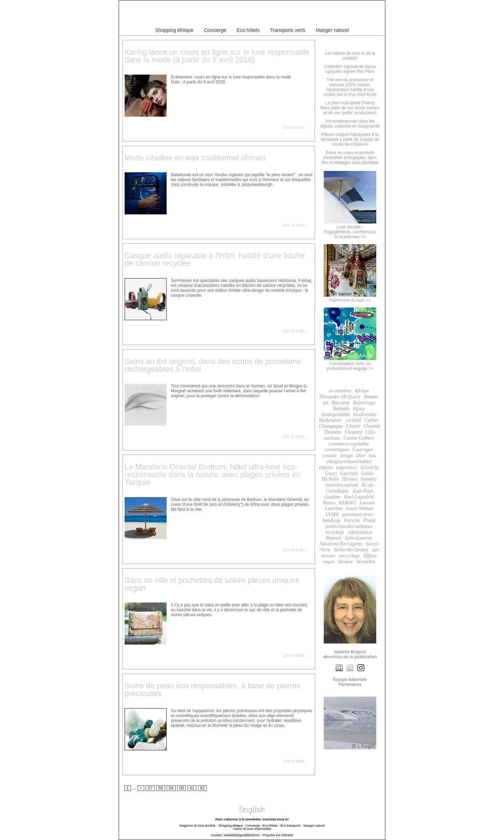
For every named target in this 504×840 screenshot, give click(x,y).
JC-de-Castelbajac (350, 488)
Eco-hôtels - (271, 826)
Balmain (341, 409)
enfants (326, 467)
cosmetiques (337, 450)
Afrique (362, 391)
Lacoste (367, 503)
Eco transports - (292, 826)
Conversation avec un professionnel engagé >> (350, 364)
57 (150, 788)
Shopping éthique (174, 30)
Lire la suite (293, 128)
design (347, 456)
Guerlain (349, 473)
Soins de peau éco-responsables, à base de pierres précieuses (213, 690)
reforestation (360, 532)
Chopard (353, 432)
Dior (361, 456)
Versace (345, 562)
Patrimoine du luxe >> (350, 298)
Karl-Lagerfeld (359, 497)
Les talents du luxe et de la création (350, 56)
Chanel (353, 426)
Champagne (331, 426)
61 (192, 788)
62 (203, 788)
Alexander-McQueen (340, 397)
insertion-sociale (342, 485)
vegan (328, 562)
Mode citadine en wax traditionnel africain (195, 158)
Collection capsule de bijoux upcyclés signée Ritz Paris (350, 69)
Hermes (350, 479)
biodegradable (336, 415)
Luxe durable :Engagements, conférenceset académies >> (350, 229)
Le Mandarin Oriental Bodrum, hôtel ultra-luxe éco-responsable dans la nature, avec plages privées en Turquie (213, 474)
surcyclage (349, 556)
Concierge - (254, 826)
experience (347, 467)
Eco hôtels (248, 30)
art (325, 403)
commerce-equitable (349, 444)
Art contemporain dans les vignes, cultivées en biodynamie (350, 124)
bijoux (359, 409)
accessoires (340, 391)
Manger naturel (332, 30)
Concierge (215, 30)
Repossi (334, 538)
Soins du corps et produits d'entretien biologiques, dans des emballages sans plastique (350, 158)
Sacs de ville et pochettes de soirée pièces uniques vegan (212, 584)
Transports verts (288, 30)
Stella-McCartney (351, 550)
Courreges (363, 450)
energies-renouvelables (349, 462)
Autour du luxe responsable (252, 829)
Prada (369, 520)
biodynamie (331, 420)
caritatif (353, 420)
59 (171, 788)
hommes (369, 479)
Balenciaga (364, 403)
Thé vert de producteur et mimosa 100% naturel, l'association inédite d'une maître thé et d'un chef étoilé (350, 87)
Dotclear (287, 835)
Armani (371, 397)
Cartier (372, 420)
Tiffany (370, 556)
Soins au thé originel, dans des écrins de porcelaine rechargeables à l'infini (213, 365)
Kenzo (329, 503)
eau (372, 456)
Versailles (366, 562)
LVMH (332, 514)
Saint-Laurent (358, 538)
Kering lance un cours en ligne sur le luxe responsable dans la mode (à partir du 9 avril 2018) (217, 56)
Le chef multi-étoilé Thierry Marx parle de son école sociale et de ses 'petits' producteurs (350, 108)
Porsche (352, 520)
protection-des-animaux (349, 526)
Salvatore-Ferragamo (341, 544)
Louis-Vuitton (359, 508)
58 (161, 788)
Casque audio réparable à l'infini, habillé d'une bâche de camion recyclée (215, 259)
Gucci (331, 473)
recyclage (335, 532)
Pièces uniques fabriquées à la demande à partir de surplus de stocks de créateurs (350, 139)
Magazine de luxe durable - (198, 826)
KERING (347, 503)
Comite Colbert (359, 438)
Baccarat (341, 403)
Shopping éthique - (231, 826)
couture (329, 456)
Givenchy (370, 467)
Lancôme (334, 508)
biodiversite (365, 415)
